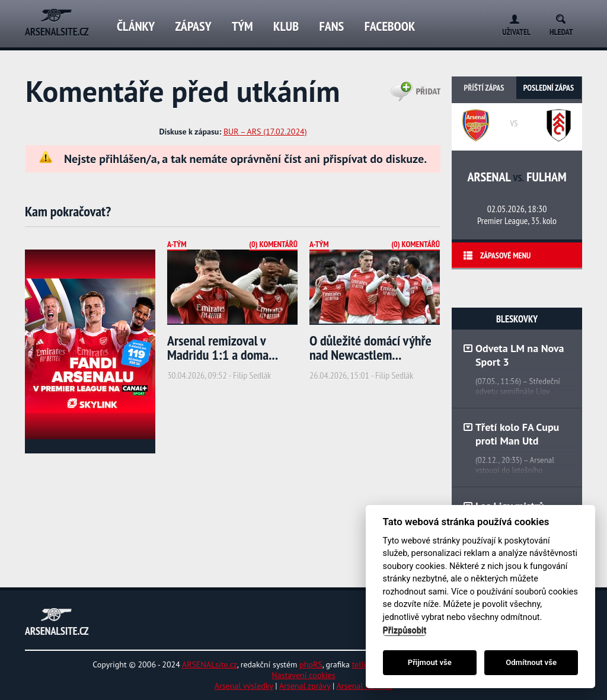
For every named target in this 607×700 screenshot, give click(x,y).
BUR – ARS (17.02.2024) (265, 132)
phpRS (311, 664)
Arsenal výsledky (244, 686)
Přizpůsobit (405, 630)
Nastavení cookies (303, 675)
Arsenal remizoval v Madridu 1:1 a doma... (223, 348)
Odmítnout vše (531, 662)
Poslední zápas (549, 88)
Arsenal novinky (365, 686)
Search (565, 17)
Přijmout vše (430, 662)
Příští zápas (484, 88)
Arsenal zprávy (305, 686)
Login (512, 17)
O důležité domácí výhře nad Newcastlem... (370, 348)
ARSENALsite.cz (210, 664)
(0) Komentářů (273, 244)
